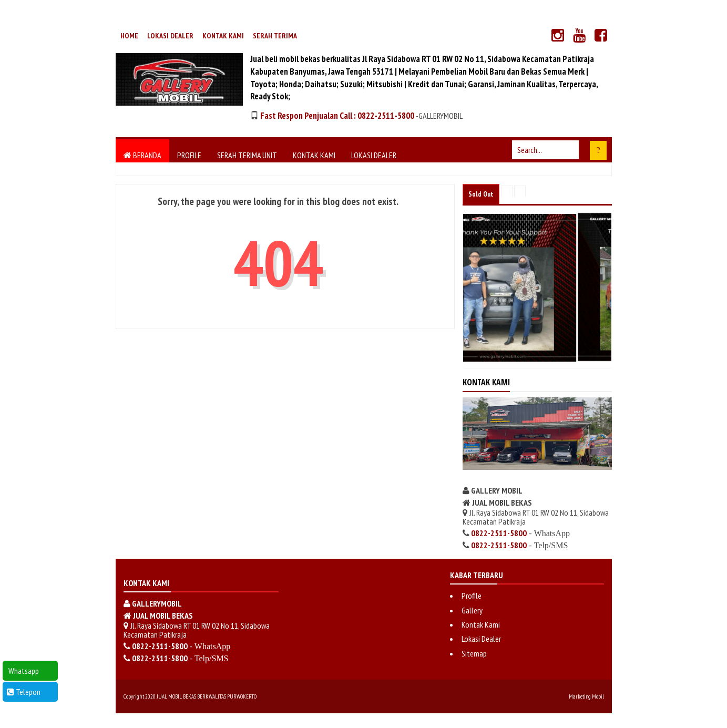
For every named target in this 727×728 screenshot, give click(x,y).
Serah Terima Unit (247, 155)
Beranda (142, 155)
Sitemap (474, 653)
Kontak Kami (223, 36)
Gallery (472, 610)
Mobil (598, 696)
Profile (189, 155)
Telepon (24, 692)
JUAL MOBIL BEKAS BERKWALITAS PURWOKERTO (207, 696)
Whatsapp (23, 671)
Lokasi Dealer (170, 36)
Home (129, 36)
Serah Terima (275, 36)
